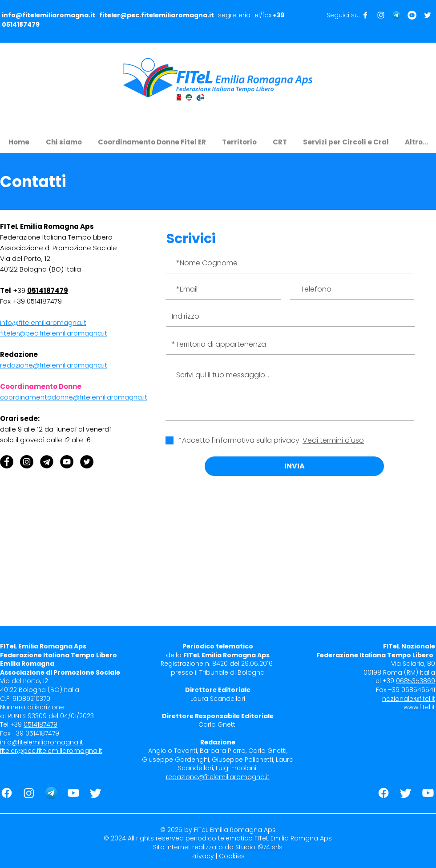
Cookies (232, 856)
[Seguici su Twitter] (428, 15)
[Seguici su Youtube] (412, 15)
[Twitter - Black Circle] (87, 462)
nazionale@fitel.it (409, 699)
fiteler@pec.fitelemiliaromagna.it (157, 15)
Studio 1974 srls (259, 847)
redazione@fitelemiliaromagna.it (218, 777)
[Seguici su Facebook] (365, 15)
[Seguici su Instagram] (381, 15)
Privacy (203, 856)
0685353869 (416, 681)
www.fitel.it (419, 707)
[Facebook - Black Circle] (7, 462)
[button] (64, 138)
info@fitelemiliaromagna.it (48, 15)
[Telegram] (396, 15)
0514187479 (21, 24)
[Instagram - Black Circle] (27, 462)
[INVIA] (294, 466)
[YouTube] (67, 462)
